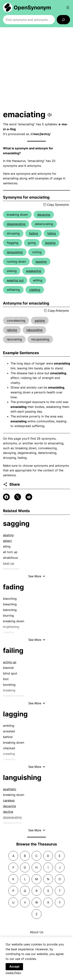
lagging (50, 243)
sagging (41, 262)
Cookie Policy (13, 974)
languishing (15, 252)
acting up (10, 662)
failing (52, 233)
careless (9, 800)
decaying (44, 215)
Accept (14, 968)
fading (34, 233)
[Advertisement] (36, 68)
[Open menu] (68, 8)
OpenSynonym (32, 8)
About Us (37, 932)
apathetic (10, 789)
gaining (40, 321)
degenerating (16, 224)
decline (8, 812)
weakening (34, 271)
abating (8, 535)
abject (7, 541)
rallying (12, 330)
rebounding (34, 330)
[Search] (63, 20)
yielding (35, 290)
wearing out (15, 280)
